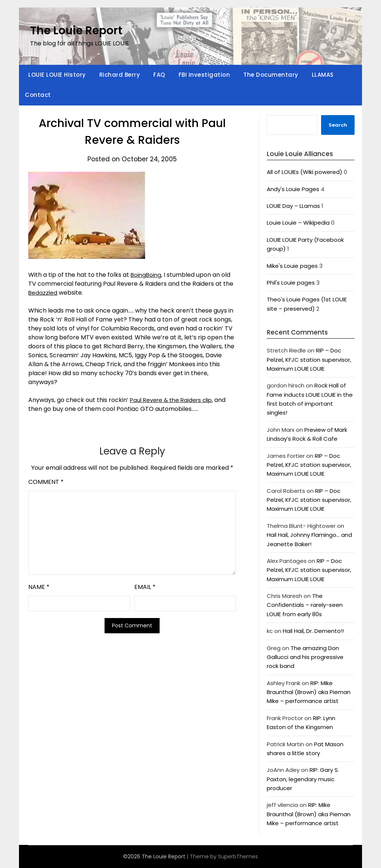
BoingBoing (147, 275)
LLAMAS (323, 75)
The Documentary (271, 75)
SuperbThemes (238, 856)
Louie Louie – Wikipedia (298, 223)
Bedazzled (43, 293)
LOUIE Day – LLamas (293, 206)
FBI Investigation (204, 75)
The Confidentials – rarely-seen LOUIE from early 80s (305, 605)
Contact (38, 95)
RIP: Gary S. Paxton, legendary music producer (303, 779)
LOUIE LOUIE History (57, 75)
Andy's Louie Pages (293, 189)
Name (39, 587)
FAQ (159, 75)
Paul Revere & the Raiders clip (173, 400)
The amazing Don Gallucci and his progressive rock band (305, 657)
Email (145, 587)
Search (338, 125)
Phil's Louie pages (291, 283)
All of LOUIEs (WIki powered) (305, 172)
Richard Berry (120, 75)
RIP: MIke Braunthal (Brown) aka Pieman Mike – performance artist (309, 692)
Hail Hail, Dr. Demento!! (313, 631)
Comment (46, 482)
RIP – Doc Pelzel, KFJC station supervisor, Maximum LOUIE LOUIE (309, 359)
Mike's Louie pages (292, 266)
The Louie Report (76, 31)
